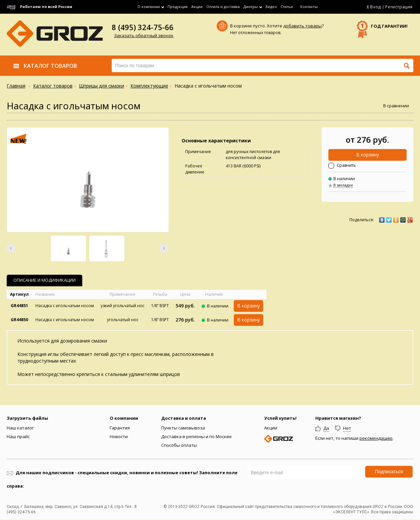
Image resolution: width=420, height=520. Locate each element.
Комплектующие (149, 86)
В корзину (367, 155)
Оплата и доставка (223, 7)
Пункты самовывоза (183, 428)
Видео (271, 7)
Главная (16, 86)
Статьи (287, 7)
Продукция (178, 7)
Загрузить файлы (27, 418)
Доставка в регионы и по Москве (196, 436)
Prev (11, 248)
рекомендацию (376, 438)
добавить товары (302, 26)
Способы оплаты (179, 445)
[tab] (44, 281)
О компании (124, 418)
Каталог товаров (53, 86)
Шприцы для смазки (101, 86)
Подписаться (389, 472)
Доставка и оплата (184, 418)
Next (164, 248)
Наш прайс (18, 436)
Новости (119, 436)
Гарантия (120, 428)
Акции (197, 7)
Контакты (309, 7)
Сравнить (346, 165)
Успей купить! (280, 418)
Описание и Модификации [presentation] (44, 280)
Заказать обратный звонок (144, 35)
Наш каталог (20, 428)
